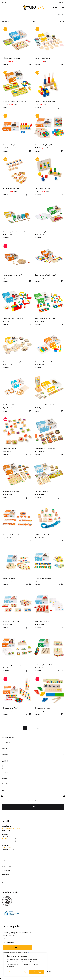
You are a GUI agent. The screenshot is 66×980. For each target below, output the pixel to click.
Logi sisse (61, 2)
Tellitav (6, 769)
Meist (3, 879)
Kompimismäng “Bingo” (10, 405)
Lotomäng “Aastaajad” (42, 492)
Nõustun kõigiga (37, 972)
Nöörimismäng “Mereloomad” (44, 535)
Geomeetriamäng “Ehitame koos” (13, 318)
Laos (5, 766)
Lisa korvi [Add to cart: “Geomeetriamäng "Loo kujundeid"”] (38, 281)
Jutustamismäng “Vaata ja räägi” (13, 665)
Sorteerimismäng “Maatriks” (11, 492)
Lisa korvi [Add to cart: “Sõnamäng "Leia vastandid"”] (6, 628)
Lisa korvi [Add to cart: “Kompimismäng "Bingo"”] (6, 411)
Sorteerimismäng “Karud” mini (44, 708)
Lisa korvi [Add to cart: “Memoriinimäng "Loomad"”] (38, 64)
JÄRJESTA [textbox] (5, 21)
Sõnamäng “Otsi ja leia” (42, 621)
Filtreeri (33, 807)
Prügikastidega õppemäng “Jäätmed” (14, 232)
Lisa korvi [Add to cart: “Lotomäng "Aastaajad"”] (38, 498)
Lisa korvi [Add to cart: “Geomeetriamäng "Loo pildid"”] (38, 151)
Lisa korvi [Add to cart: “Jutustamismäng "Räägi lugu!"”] (38, 584)
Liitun (17, 948)
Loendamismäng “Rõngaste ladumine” (47, 102)
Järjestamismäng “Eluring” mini (44, 405)
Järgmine (38, 728)
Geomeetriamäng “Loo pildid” (44, 145)
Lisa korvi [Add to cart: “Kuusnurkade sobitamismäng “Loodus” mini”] (6, 368)
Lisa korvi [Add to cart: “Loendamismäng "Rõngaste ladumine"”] (38, 108)
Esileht (59, 15)
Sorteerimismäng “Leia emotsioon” (45, 448)
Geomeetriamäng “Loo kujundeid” (45, 275)
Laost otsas (7, 772)
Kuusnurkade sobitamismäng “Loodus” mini (16, 362)
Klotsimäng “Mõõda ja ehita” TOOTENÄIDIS (16, 101)
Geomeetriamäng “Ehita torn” (44, 188)
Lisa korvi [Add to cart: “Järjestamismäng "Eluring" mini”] (38, 411)
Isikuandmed (5, 875)
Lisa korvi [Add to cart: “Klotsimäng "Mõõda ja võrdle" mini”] (38, 368)
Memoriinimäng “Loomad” (43, 58)
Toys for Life (5, 743)
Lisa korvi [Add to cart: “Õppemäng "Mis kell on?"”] (6, 541)
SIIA (28, 953)
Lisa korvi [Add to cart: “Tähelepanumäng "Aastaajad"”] (6, 64)
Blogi (3, 883)
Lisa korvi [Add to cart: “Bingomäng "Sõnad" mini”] (6, 584)
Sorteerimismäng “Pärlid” (10, 708)
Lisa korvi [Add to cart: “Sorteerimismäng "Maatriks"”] (6, 498)
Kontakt (4, 2)
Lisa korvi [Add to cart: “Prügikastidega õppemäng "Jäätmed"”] (6, 238)
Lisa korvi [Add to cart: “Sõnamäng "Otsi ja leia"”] (38, 628)
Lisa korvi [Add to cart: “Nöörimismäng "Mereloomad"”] (38, 541)
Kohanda (12, 972)
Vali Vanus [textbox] (5, 754)
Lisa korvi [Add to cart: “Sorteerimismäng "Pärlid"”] (6, 714)
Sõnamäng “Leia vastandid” (11, 621)
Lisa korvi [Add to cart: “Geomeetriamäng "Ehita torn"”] (38, 195)
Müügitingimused (7, 871)
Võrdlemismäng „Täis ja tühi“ (12, 188)
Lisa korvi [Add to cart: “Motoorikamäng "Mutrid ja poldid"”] (38, 325)
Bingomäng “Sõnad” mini (11, 578)
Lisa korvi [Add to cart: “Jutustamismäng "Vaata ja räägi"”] (6, 671)
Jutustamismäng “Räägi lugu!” (44, 578)
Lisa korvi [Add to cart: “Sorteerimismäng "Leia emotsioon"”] (38, 454)
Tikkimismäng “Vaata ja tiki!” (43, 665)
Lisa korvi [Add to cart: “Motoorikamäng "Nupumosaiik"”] (38, 238)
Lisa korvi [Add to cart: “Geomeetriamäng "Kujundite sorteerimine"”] (6, 151)
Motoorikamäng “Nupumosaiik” (45, 232)
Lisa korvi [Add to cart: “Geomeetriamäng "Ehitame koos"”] (6, 325)
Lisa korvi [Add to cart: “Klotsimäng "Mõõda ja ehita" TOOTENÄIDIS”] (6, 108)
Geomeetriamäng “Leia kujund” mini (14, 448)
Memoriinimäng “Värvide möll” (12, 275)
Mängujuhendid (6, 866)
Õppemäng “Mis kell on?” (11, 535)
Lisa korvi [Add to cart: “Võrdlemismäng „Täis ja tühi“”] (6, 195)
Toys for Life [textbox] (5, 784)
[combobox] (6, 21)
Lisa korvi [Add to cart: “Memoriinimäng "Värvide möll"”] (6, 281)
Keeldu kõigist (23, 972)
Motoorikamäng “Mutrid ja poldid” (45, 318)
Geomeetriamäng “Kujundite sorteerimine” (16, 145)
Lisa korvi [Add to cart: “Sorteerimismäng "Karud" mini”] (38, 714)
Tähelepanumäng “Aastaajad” (12, 58)
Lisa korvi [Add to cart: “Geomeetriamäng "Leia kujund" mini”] (6, 454)
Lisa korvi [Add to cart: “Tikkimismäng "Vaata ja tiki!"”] (38, 671)
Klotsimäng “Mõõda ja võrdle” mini (46, 362)
